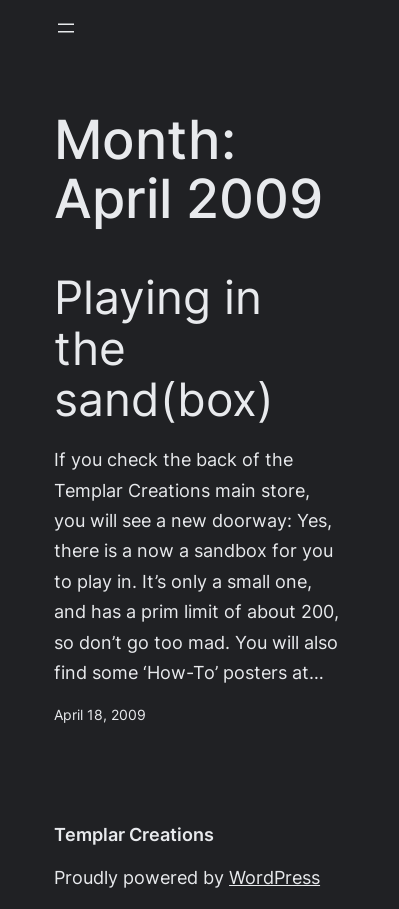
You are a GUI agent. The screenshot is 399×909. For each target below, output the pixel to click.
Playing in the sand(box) (164, 348)
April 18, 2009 (100, 715)
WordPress (274, 877)
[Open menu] (66, 28)
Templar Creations (134, 834)
